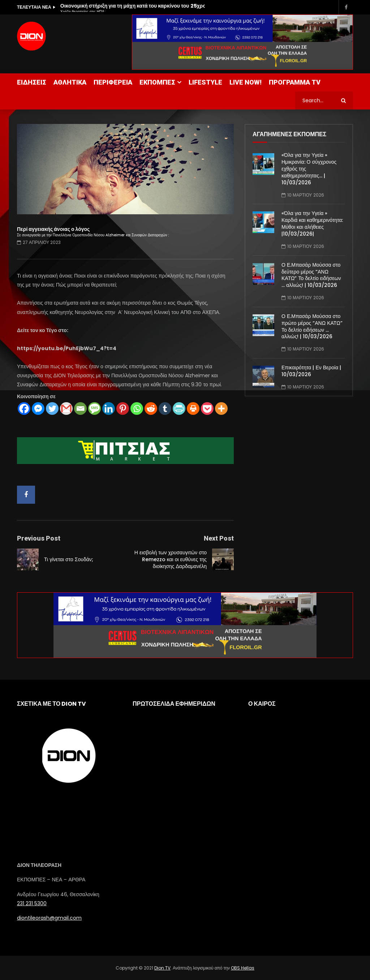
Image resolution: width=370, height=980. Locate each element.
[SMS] (94, 409)
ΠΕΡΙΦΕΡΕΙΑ (113, 82)
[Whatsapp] (137, 409)
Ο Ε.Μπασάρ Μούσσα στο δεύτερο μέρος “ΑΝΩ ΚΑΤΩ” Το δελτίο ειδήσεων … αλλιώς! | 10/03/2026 (311, 275)
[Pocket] (207, 409)
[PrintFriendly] (179, 409)
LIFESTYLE (205, 82)
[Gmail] (66, 409)
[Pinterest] (123, 409)
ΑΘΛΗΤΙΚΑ (70, 82)
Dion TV (162, 968)
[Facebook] (24, 409)
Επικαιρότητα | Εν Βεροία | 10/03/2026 (311, 371)
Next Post (219, 538)
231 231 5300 (32, 903)
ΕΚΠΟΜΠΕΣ (157, 82)
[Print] (193, 409)
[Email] (80, 409)
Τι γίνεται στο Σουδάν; (69, 559)
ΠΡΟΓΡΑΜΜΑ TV (295, 82)
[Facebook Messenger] (38, 409)
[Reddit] (151, 409)
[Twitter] (52, 409)
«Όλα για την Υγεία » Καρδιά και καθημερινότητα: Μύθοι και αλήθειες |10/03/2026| (312, 223)
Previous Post (39, 538)
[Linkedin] (109, 409)
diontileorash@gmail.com (49, 918)
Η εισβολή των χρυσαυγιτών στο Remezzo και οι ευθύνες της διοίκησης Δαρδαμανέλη (171, 559)
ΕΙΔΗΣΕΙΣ (32, 82)
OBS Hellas (243, 968)
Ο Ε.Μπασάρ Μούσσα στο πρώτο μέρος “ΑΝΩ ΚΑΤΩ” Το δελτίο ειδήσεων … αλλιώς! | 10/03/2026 (312, 326)
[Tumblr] (165, 409)
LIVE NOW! (246, 82)
